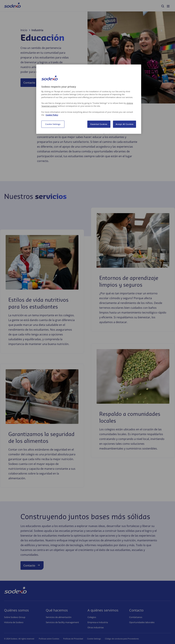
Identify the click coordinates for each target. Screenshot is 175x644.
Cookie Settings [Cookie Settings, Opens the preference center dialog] (53, 124)
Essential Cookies (99, 124)
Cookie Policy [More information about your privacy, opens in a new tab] (52, 115)
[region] (89, 99)
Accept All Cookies (125, 124)
